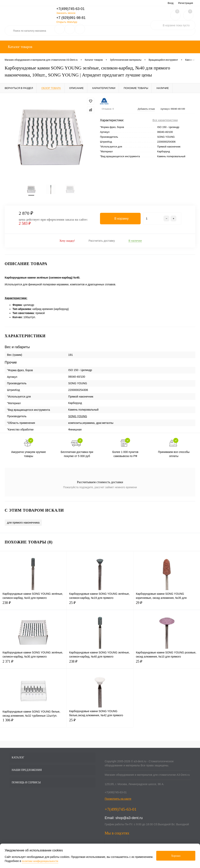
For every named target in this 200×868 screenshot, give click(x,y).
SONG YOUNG (78, 416)
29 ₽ (167, 605)
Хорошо (176, 856)
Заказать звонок (66, 13)
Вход (171, 3)
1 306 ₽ (33, 723)
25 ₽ (100, 605)
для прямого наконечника (23, 523)
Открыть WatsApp (67, 22)
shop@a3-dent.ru (129, 818)
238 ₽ (33, 605)
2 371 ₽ (33, 664)
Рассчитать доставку (102, 241)
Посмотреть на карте (118, 799)
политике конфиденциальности (40, 861)
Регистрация (186, 3)
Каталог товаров (20, 47)
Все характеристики (165, 120)
